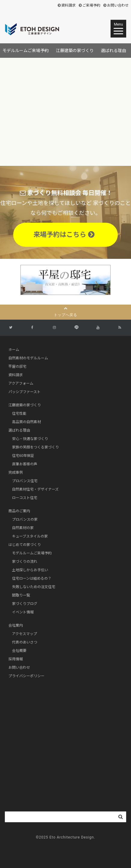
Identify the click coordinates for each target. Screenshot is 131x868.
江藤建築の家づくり (75, 51)
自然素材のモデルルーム (28, 358)
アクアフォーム (21, 383)
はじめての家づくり (25, 545)
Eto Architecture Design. (72, 837)
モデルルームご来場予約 (26, 51)
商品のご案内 (19, 511)
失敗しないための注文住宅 (34, 587)
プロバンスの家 (25, 519)
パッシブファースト (24, 392)
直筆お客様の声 (25, 464)
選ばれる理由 (114, 51)
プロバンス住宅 (25, 481)
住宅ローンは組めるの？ (32, 578)
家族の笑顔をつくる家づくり (35, 447)
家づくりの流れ (25, 562)
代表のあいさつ (25, 642)
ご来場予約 (91, 5)
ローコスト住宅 (25, 498)
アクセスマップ (24, 634)
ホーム (14, 350)
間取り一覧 (21, 595)
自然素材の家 (23, 528)
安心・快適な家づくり (30, 439)
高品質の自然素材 (26, 422)
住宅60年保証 (23, 456)
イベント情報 (23, 612)
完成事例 (16, 473)
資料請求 (69, 5)
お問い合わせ (118, 5)
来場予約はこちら (64, 235)
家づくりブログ (25, 604)
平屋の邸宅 (17, 367)
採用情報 (16, 659)
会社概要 (19, 651)
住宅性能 (19, 414)
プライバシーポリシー (26, 676)
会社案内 (16, 625)
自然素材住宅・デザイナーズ (35, 489)
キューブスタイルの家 (30, 536)
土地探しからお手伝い (30, 570)
